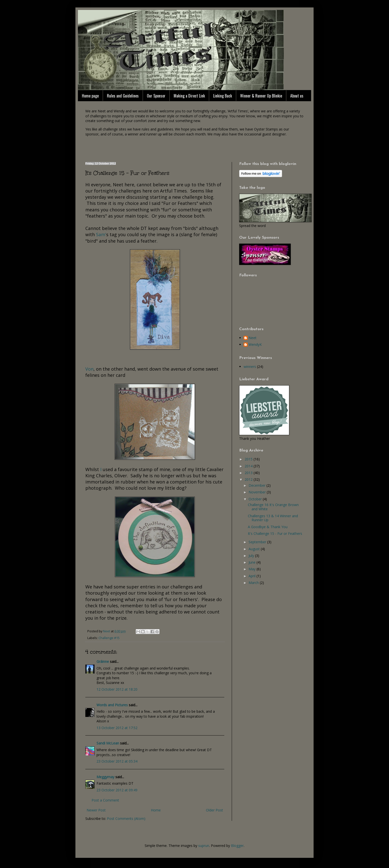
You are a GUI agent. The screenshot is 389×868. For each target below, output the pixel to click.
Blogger (237, 846)
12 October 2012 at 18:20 (117, 689)
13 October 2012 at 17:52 (117, 728)
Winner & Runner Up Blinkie (261, 96)
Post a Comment (105, 800)
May (253, 569)
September (258, 542)
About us (297, 96)
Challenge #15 (109, 638)
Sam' (101, 234)
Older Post (214, 810)
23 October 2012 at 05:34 (117, 761)
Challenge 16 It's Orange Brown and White (273, 507)
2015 (249, 459)
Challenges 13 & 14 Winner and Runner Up (273, 518)
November (258, 492)
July (252, 556)
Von (89, 369)
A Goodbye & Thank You (268, 527)
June (253, 562)
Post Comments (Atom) (126, 819)
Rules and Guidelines (123, 96)
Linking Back (223, 96)
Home (156, 810)
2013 (249, 473)
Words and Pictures (112, 705)
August (255, 549)
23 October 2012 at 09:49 (117, 790)
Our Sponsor (156, 96)
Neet (253, 338)
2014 (249, 466)
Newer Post (96, 810)
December (258, 485)
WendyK (255, 345)
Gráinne (103, 661)
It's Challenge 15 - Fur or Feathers (275, 533)
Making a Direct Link (189, 96)
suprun (204, 846)
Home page (90, 96)
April (253, 576)
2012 (249, 479)
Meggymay (105, 777)
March (254, 583)
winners (250, 367)
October (256, 499)
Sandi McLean (108, 743)
